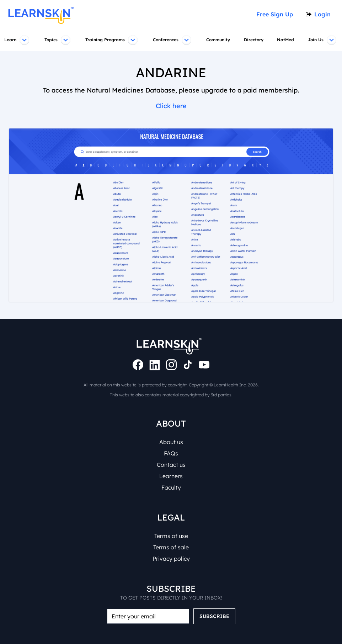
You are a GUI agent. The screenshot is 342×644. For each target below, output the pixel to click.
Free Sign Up (277, 14)
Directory (255, 40)
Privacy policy (171, 559)
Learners (171, 476)
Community (219, 40)
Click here (171, 106)
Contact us (171, 465)
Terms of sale (171, 547)
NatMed (287, 40)
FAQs (171, 453)
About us (171, 442)
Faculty (171, 487)
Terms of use (171, 536)
